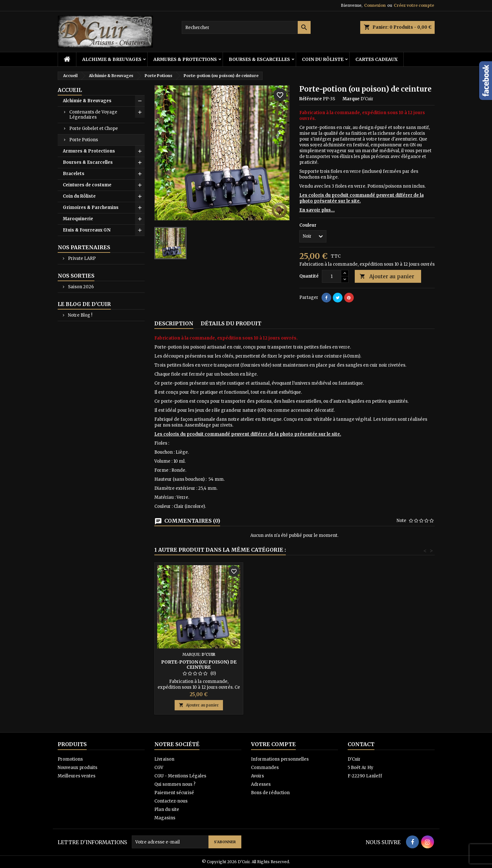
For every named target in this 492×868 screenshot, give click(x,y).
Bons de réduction (270, 793)
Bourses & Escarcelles (259, 59)
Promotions (70, 759)
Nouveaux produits (77, 768)
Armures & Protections (185, 59)
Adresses (261, 784)
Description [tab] (174, 323)
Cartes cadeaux (376, 59)
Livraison (164, 759)
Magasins (165, 818)
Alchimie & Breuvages (112, 59)
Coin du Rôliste (323, 59)
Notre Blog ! (80, 315)
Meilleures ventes (77, 776)
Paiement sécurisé (174, 793)
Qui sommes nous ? (175, 784)
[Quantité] (332, 276)
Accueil (70, 90)
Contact (361, 744)
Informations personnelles (280, 759)
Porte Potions (84, 140)
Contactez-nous (171, 801)
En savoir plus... (317, 210)
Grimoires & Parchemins (91, 207)
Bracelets (74, 174)
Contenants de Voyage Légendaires (93, 115)
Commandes (265, 768)
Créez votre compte (414, 5)
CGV (159, 768)
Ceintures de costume (87, 185)
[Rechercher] (246, 27)
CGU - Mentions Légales (180, 776)
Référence (311, 99)
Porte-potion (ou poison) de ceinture (199, 665)
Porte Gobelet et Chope (94, 128)
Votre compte (273, 744)
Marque (351, 99)
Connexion (375, 5)
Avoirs (257, 776)
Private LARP (81, 258)
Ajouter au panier (387, 276)
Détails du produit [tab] (231, 323)
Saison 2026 (80, 287)
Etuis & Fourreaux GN (87, 230)
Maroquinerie (78, 219)
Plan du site (167, 809)
